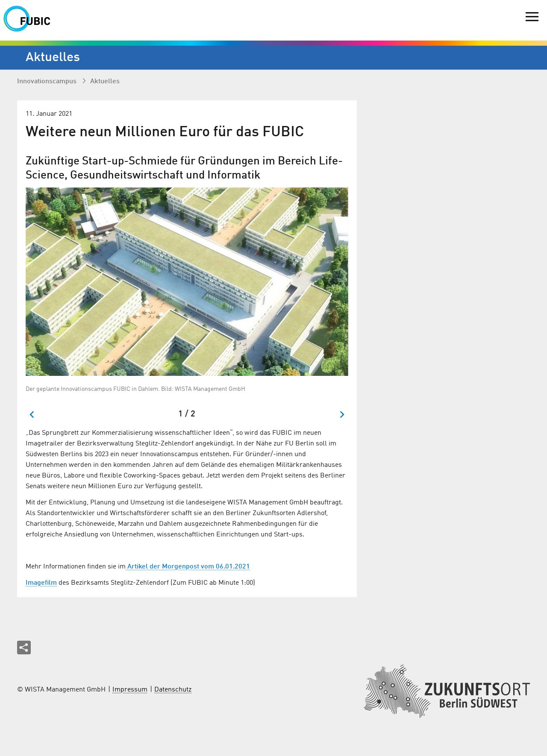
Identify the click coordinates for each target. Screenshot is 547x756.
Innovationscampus (48, 82)
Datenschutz (173, 690)
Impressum (130, 690)
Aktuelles (105, 82)
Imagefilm (41, 583)
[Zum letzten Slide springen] (32, 415)
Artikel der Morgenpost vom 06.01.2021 (188, 567)
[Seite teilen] (24, 648)
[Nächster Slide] (342, 415)
